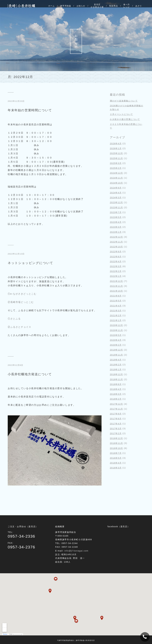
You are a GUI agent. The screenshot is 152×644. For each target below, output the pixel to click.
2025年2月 (116, 168)
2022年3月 (116, 266)
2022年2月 (116, 271)
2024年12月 (116, 173)
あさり (139, 6)
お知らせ (81, 6)
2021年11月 (116, 286)
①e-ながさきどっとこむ (22, 294)
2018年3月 (116, 394)
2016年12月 (116, 438)
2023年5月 (116, 217)
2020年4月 (116, 340)
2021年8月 (116, 296)
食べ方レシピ (127, 6)
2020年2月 (116, 345)
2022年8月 (116, 257)
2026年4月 (116, 144)
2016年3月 (116, 468)
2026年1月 (116, 148)
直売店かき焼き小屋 (97, 6)
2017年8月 (116, 419)
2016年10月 (116, 448)
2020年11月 (116, 330)
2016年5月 (116, 458)
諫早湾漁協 (66, 6)
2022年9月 (116, 252)
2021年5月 (116, 301)
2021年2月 (116, 315)
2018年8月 (116, 384)
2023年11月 (116, 207)
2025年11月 (116, 158)
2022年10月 (116, 247)
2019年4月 (116, 360)
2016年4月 (116, 463)
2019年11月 (116, 355)
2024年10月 (116, 183)
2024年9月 (116, 188)
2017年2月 (116, 433)
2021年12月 (116, 281)
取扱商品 (114, 6)
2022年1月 (116, 276)
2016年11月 (116, 443)
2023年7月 (116, 212)
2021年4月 (116, 306)
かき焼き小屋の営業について (125, 119)
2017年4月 (116, 424)
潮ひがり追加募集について (124, 101)
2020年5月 (116, 335)
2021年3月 (116, 311)
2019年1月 (116, 370)
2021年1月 (116, 320)
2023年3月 (116, 227)
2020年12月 (116, 325)
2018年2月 (116, 399)
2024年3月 (116, 198)
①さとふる (14, 319)
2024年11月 (116, 178)
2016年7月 (116, 453)
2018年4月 (116, 389)
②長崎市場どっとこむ (21, 302)
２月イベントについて (121, 114)
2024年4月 (116, 193)
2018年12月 (116, 374)
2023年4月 (116, 222)
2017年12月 (116, 404)
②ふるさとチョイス (19, 327)
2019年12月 (116, 350)
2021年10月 (116, 291)
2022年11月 (116, 242)
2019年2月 (116, 365)
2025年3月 (116, 163)
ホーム (51, 6)
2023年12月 (116, 202)
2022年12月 (116, 237)
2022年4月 (116, 261)
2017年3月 (116, 429)
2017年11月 (116, 409)
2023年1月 (116, 232)
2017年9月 (116, 414)
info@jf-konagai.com (76, 551)
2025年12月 (116, 153)
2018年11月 (116, 379)
